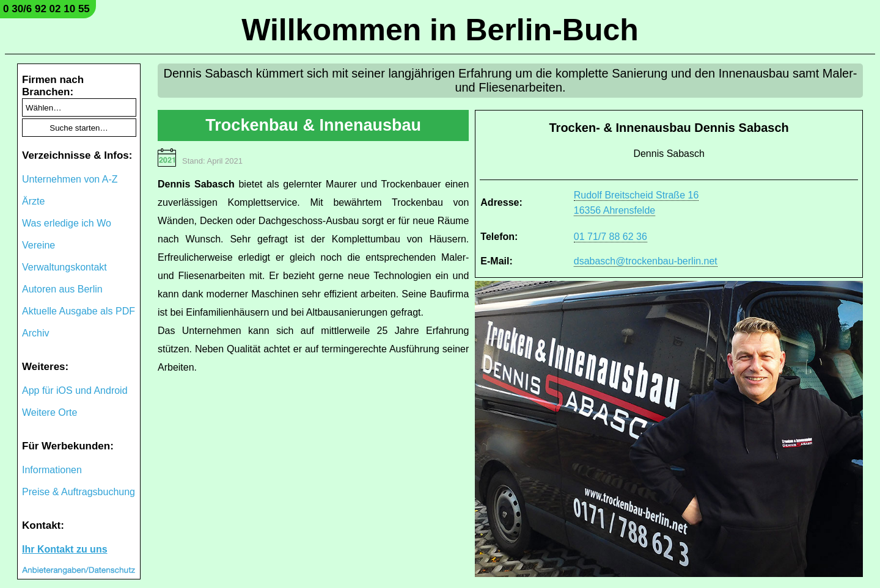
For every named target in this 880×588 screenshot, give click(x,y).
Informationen (52, 470)
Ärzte (33, 201)
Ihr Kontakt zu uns (65, 549)
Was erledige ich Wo (67, 223)
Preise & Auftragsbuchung (79, 492)
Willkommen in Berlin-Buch (440, 30)
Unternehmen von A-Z (70, 179)
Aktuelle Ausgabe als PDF (79, 311)
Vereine (38, 245)
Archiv (35, 333)
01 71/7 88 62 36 (610, 237)
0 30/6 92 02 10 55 (46, 9)
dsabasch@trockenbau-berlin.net (646, 261)
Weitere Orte (50, 412)
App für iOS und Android (75, 390)
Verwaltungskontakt (64, 267)
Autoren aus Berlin (62, 289)
